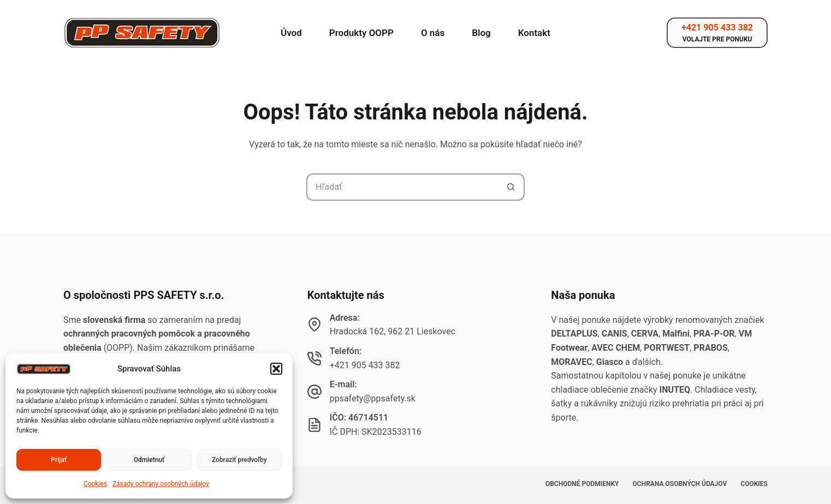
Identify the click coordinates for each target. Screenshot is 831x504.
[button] (276, 369)
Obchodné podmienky (582, 484)
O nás (433, 33)
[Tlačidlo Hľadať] (511, 187)
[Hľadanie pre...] (402, 187)
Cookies (95, 484)
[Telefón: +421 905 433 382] (314, 358)
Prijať (59, 460)
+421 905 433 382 (365, 365)
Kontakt (534, 33)
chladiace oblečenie (589, 390)
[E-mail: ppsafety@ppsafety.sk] (314, 392)
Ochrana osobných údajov (680, 484)
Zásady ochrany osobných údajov (161, 484)
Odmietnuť (149, 460)
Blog (481, 33)
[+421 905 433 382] (717, 33)
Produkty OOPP (361, 33)
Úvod (291, 33)
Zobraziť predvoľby (239, 460)
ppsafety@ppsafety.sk (373, 398)
